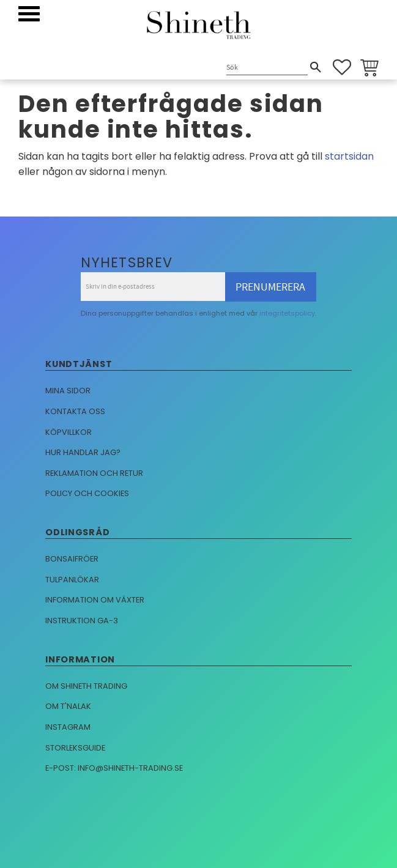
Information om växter (95, 600)
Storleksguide (75, 748)
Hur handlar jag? (83, 452)
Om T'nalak (68, 706)
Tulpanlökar (72, 580)
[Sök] (316, 67)
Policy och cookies (87, 493)
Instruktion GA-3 (82, 621)
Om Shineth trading (86, 686)
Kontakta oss (75, 411)
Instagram (68, 727)
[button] (29, 14)
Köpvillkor (69, 432)
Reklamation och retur (94, 473)
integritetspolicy (287, 313)
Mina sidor (68, 391)
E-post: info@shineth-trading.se (114, 768)
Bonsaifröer (72, 559)
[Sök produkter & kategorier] (267, 68)
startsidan (349, 156)
